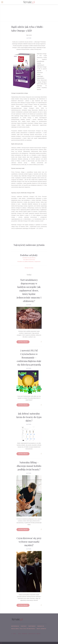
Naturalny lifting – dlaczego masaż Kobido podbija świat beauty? (29, 466)
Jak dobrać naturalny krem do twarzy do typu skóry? (29, 417)
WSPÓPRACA (15, 626)
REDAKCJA (41, 626)
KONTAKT (24, 626)
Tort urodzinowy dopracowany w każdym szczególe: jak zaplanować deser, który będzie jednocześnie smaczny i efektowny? (29, 290)
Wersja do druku (29, 268)
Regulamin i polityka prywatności (23, 629)
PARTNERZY (32, 626)
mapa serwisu (41, 629)
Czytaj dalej (23, 342)
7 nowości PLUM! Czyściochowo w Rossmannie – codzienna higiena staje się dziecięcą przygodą (29, 357)
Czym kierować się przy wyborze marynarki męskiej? (29, 542)
